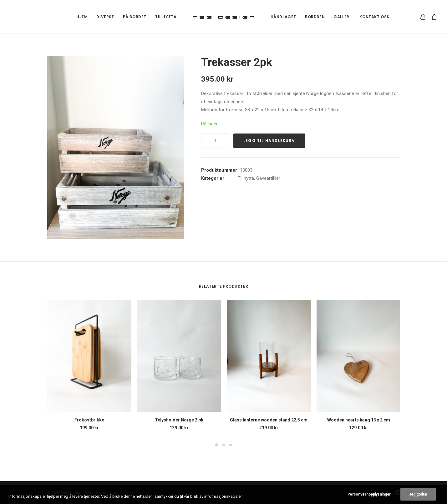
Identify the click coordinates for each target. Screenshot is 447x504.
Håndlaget (283, 17)
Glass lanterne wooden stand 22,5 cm (269, 420)
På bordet (135, 17)
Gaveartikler (268, 178)
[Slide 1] (217, 445)
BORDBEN (315, 17)
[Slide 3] (231, 445)
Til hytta (166, 17)
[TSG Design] (224, 17)
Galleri (342, 17)
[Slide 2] (224, 445)
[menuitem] (82, 17)
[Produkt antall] (215, 141)
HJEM (82, 17)
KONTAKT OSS (374, 17)
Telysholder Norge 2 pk (179, 420)
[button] (116, 147)
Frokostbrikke (89, 420)
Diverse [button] (105, 17)
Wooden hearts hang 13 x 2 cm (359, 420)
